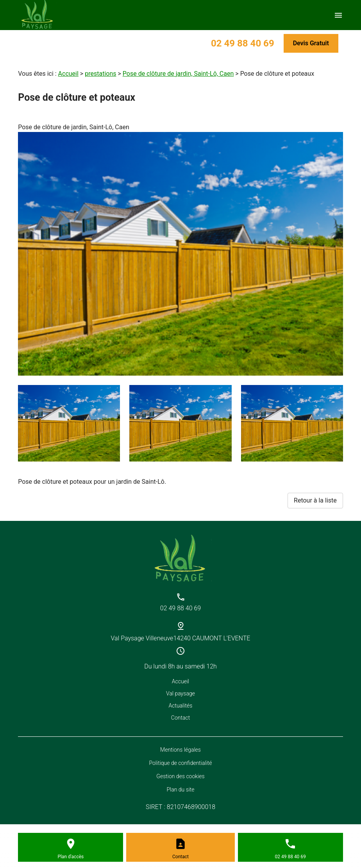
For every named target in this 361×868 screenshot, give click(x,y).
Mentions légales (180, 750)
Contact (180, 718)
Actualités (181, 706)
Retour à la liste (315, 500)
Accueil (68, 74)
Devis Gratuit (311, 43)
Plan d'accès (71, 857)
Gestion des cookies (180, 776)
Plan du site (180, 790)
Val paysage (180, 693)
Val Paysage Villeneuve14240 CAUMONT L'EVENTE (181, 638)
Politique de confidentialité (180, 763)
